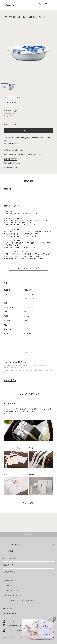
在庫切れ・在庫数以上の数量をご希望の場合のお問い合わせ (24, 154)
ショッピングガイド (10, 558)
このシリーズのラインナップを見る (28, 268)
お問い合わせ (8, 565)
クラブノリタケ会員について (14, 544)
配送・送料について (11, 159)
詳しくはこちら (29, 503)
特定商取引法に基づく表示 (14, 595)
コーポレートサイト (9, 613)
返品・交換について (11, 167)
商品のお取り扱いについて (13, 163)
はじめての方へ (9, 572)
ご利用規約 (9, 586)
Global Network (12, 143)
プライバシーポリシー (13, 590)
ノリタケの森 (7, 609)
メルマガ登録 (8, 551)
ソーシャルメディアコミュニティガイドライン (21, 600)
